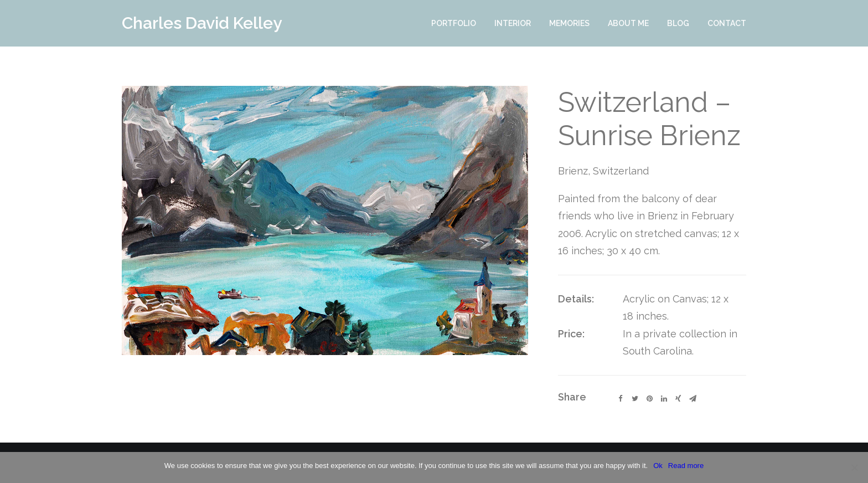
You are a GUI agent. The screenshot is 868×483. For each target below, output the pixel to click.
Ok (658, 466)
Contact (727, 23)
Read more (686, 466)
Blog (678, 23)
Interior (513, 23)
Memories (569, 23)
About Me (628, 23)
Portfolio (454, 23)
